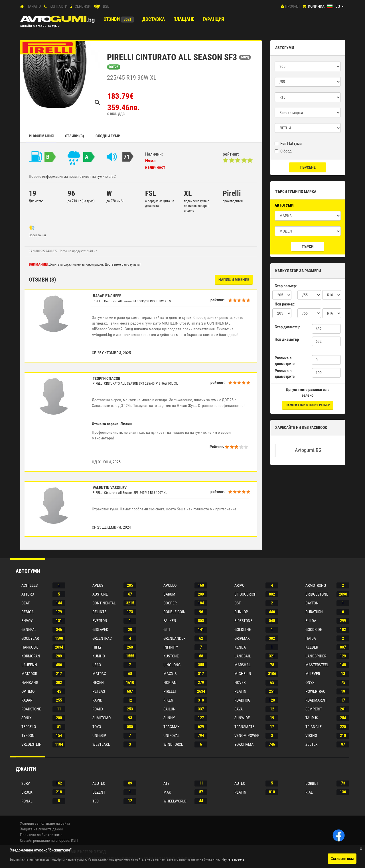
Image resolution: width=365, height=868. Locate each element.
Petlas (99, 691)
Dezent (99, 792)
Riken (168, 700)
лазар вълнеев (107, 296)
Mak (167, 792)
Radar (27, 700)
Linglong (172, 665)
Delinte (99, 612)
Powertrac (315, 691)
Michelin (243, 674)
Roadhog (242, 700)
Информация (41, 136)
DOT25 (114, 67)
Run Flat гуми (288, 143)
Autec (240, 783)
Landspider (316, 656)
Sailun (170, 709)
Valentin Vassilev (110, 488)
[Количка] (304, 6)
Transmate (244, 727)
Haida (311, 638)
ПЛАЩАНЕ (184, 19)
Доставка (154, 19)
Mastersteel (317, 665)
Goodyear (30, 638)
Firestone (243, 621)
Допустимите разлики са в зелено (308, 392)
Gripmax (242, 638)
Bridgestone (317, 594)
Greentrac (102, 638)
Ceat (26, 603)
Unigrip (99, 735)
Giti (167, 629)
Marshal (243, 665)
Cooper (170, 603)
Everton (100, 621)
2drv (26, 783)
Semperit (314, 709)
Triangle (314, 727)
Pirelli (170, 691)
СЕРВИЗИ (83, 6)
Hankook (30, 647)
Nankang (30, 682)
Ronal (27, 801)
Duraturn (314, 612)
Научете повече (233, 859)
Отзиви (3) (75, 136)
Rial (309, 792)
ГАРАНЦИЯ (213, 19)
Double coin (175, 612)
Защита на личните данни (41, 829)
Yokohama (244, 744)
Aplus (98, 585)
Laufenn (29, 665)
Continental (104, 603)
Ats (166, 783)
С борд (283, 151)
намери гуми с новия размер (308, 405)
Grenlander (174, 638)
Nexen (98, 682)
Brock (27, 792)
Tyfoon (28, 735)
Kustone (171, 656)
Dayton (312, 603)
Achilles (30, 585)
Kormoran (31, 656)
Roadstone (31, 709)
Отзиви (112, 19)
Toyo (97, 727)
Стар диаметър (287, 327)
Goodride (314, 629)
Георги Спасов (107, 378)
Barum (169, 594)
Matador (29, 674)
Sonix (27, 718)
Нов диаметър (287, 339)
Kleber (312, 647)
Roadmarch (316, 700)
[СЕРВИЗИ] (71, 6)
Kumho (99, 656)
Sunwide (242, 718)
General (29, 629)
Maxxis (170, 674)
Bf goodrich (246, 594)
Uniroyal (172, 735)
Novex (240, 682)
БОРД (245, 57)
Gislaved (100, 629)
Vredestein (32, 744)
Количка (316, 6)
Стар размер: (286, 286)
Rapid (97, 700)
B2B (106, 6)
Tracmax (172, 727)
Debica (28, 612)
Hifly (97, 647)
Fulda (311, 621)
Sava (239, 709)
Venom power (247, 735)
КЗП (74, 840)
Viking (311, 735)
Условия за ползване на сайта (45, 823)
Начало (34, 6)
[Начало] (22, 6)
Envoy (27, 621)
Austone (100, 594)
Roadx (98, 709)
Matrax (99, 674)
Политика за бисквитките (41, 835)
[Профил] (282, 6)
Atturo (28, 594)
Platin (240, 691)
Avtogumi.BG (308, 450)
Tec (96, 801)
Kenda (240, 647)
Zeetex (312, 744)
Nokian (170, 682)
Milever (313, 674)
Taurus (312, 718)
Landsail (243, 656)
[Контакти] (45, 6)
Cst (238, 603)
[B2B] (97, 6)
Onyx (310, 682)
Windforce (173, 744)
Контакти (59, 6)
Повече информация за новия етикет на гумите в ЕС (72, 176)
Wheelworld (175, 801)
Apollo (170, 585)
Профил (292, 6)
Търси (308, 246)
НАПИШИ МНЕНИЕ (234, 280)
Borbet (312, 783)
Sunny (169, 718)
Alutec (99, 783)
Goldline (243, 629)
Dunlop (241, 612)
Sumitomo (102, 718)
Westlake (101, 744)
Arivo (239, 585)
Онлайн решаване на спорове (45, 840)
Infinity (171, 647)
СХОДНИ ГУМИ (108, 136)
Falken (170, 621)
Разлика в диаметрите (285, 361)
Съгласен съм (342, 859)
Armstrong (316, 585)
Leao (97, 665)
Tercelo (29, 727)
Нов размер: (285, 304)
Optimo (28, 691)
